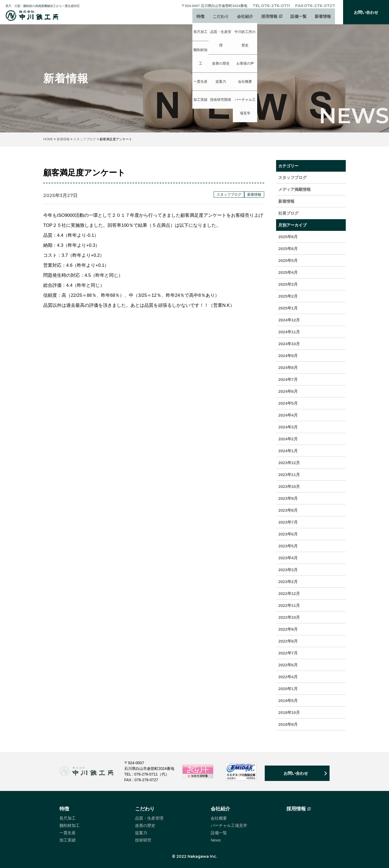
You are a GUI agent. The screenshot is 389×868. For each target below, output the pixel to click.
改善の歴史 (145, 825)
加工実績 (68, 840)
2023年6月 (288, 534)
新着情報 (323, 18)
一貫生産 (68, 833)
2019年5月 (288, 701)
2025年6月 (288, 249)
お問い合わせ (366, 12)
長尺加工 (68, 818)
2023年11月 (289, 475)
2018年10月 (289, 712)
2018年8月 (288, 724)
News (216, 840)
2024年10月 (289, 344)
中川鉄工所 (39, 15)
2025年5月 (288, 260)
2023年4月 (288, 558)
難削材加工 (70, 825)
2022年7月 (288, 653)
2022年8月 (288, 641)
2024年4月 (288, 415)
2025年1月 (288, 308)
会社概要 (219, 818)
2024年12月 (289, 320)
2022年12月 (289, 593)
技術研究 (143, 840)
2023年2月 (288, 582)
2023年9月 (288, 498)
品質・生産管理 (149, 818)
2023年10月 (289, 486)
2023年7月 (288, 522)
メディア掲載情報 (294, 189)
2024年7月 (288, 379)
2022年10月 (289, 617)
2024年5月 (288, 403)
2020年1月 (288, 689)
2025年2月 (288, 296)
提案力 (141, 833)
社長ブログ (288, 213)
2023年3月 (288, 570)
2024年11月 (289, 332)
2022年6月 (288, 665)
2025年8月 (288, 237)
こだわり (221, 18)
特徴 (200, 18)
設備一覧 (299, 18)
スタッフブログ (292, 177)
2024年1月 (288, 451)
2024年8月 (288, 368)
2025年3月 (288, 284)
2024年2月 (288, 439)
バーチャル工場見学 (229, 825)
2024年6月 (288, 391)
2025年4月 (288, 272)
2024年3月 (288, 427)
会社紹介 (245, 18)
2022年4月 (288, 677)
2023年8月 (288, 510)
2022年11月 (289, 605)
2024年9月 (288, 356)
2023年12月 (289, 463)
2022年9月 (288, 629)
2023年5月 (288, 546)
